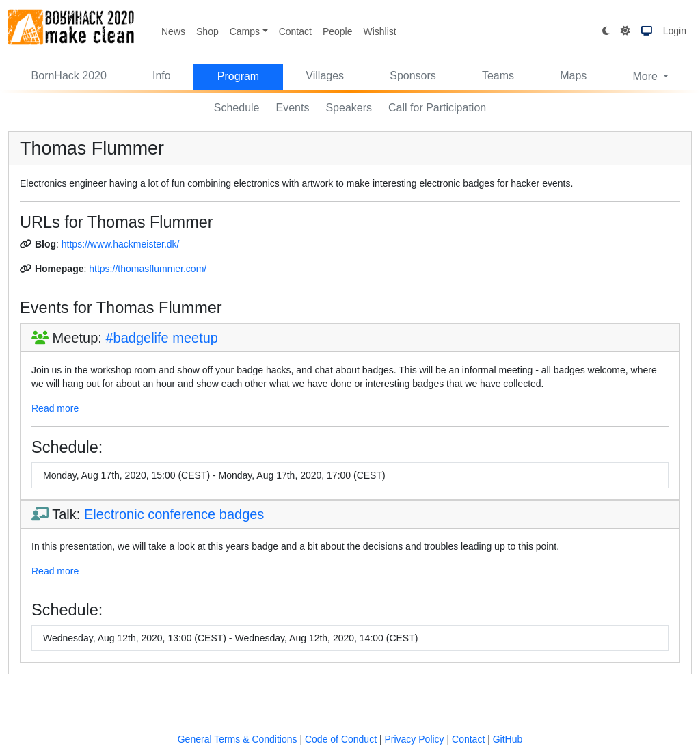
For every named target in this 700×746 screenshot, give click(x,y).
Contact (295, 31)
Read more (55, 408)
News (173, 31)
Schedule (237, 108)
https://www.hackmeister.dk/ (121, 244)
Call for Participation (437, 108)
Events (293, 108)
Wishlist (379, 31)
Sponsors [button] (413, 76)
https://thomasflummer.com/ (148, 269)
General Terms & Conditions (238, 739)
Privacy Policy (414, 739)
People (338, 31)
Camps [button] (245, 31)
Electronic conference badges (174, 514)
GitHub (508, 739)
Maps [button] (573, 76)
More (646, 76)
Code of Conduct (341, 739)
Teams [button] (498, 76)
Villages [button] (325, 76)
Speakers (349, 108)
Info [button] (162, 76)
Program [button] (238, 76)
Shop (207, 31)
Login (675, 31)
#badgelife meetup (162, 338)
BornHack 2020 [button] (69, 76)
